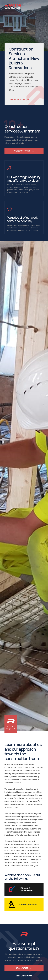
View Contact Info (24, 976)
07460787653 (24, 968)
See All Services (22, 99)
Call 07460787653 (24, 151)
